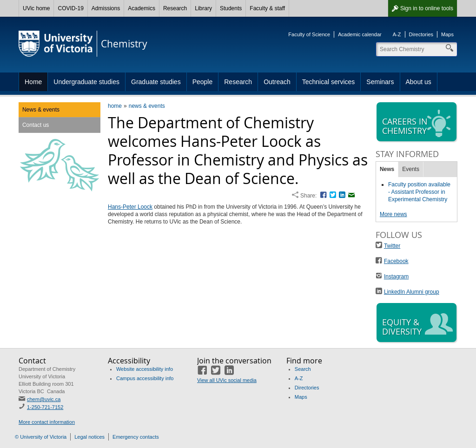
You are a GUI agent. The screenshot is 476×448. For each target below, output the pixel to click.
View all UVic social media (227, 380)
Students (231, 8)
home (115, 106)
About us (419, 82)
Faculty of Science (309, 34)
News (387, 169)
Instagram (396, 277)
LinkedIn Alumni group (412, 292)
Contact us (36, 125)
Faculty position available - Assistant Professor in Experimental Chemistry (419, 192)
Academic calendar (360, 34)
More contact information (47, 422)
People (203, 82)
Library (203, 8)
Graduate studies (156, 82)
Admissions (106, 8)
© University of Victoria (41, 437)
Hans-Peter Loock (130, 207)
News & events (41, 110)
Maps (447, 34)
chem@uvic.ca (44, 399)
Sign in (427, 8)
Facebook (396, 261)
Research (175, 8)
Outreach (277, 82)
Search (303, 369)
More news (393, 214)
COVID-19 (70, 8)
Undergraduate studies (86, 82)
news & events (147, 106)
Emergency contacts (136, 437)
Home (33, 82)
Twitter (392, 246)
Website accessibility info (145, 369)
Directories (421, 34)
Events (411, 169)
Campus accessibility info (145, 378)
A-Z (397, 34)
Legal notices (89, 437)
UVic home (36, 8)
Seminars (380, 82)
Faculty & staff (267, 8)
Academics (142, 8)
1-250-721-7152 (45, 407)
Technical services (329, 82)
